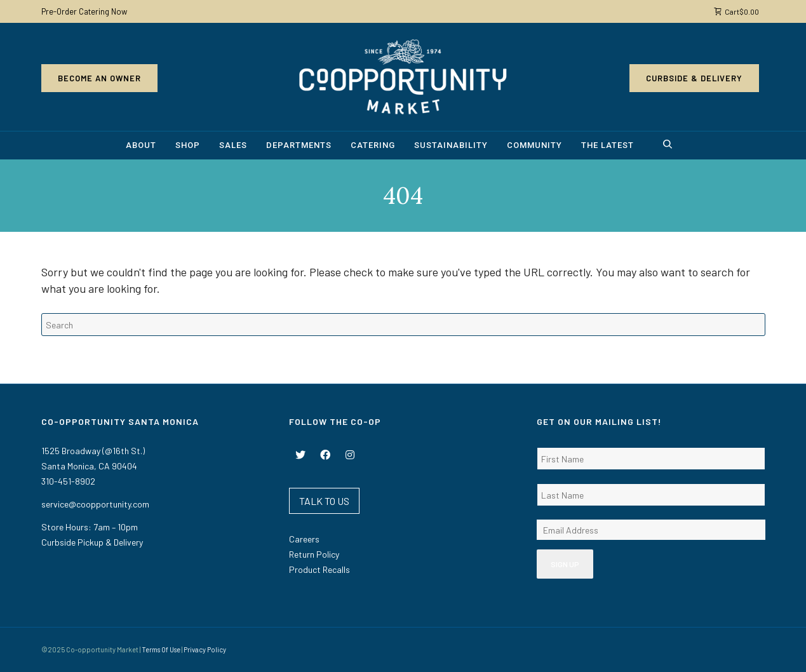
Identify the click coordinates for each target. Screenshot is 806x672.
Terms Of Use (161, 649)
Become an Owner (99, 78)
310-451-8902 (68, 481)
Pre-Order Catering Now (84, 11)
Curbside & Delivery (694, 78)
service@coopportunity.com (95, 504)
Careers (304, 539)
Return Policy (314, 554)
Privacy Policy (205, 649)
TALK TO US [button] (324, 501)
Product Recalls (319, 569)
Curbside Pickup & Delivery (92, 542)
